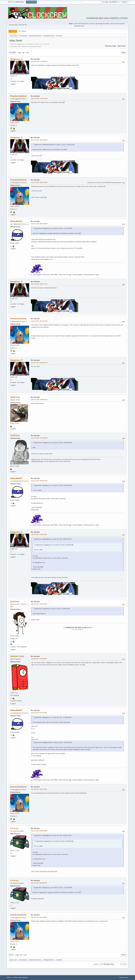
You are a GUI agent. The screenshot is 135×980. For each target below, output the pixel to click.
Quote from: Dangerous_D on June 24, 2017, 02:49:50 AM (53, 443)
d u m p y (14, 828)
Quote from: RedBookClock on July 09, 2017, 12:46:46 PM (53, 743)
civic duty (43, 197)
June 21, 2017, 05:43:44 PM (39, 224)
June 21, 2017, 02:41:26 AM (39, 140)
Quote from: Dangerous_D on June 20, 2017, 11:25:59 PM (53, 228)
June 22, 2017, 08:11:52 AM (39, 321)
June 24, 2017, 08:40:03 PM (39, 481)
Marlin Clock (36, 459)
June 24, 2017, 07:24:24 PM (39, 438)
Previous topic (111, 46)
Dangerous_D (16, 59)
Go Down (12, 53)
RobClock (15, 602)
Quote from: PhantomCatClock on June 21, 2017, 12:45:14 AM (54, 145)
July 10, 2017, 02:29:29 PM (39, 883)
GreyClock (15, 397)
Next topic (122, 46)
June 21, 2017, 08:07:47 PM (39, 284)
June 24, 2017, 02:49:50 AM (39, 363)
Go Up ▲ (126, 978)
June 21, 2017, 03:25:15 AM (39, 182)
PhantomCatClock (18, 96)
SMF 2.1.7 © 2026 (12, 978)
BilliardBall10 (16, 221)
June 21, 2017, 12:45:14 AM (39, 99)
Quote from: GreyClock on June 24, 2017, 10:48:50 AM (52, 609)
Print (124, 53)
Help (120, 978)
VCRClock (15, 436)
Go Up (11, 955)
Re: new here (35, 59)
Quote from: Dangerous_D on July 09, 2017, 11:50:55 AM (53, 717)
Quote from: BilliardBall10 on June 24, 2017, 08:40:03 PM (53, 539)
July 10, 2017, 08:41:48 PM (39, 917)
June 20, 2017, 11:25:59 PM (39, 61)
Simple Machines (23, 978)
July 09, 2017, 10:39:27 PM (39, 789)
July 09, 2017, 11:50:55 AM (39, 534)
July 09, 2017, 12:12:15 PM (39, 604)
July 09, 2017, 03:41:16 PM (39, 713)
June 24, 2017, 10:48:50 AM (39, 400)
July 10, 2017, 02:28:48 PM (39, 831)
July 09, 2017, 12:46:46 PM (39, 659)
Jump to (96, 964)
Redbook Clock (17, 656)
